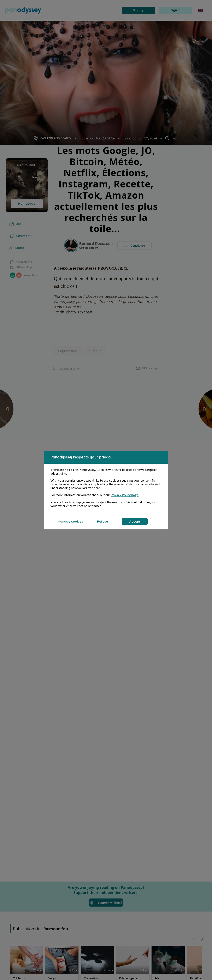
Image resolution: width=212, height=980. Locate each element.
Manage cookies (70, 521)
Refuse (102, 521)
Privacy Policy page (125, 495)
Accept (135, 521)
